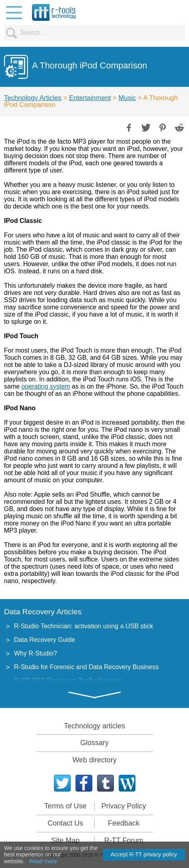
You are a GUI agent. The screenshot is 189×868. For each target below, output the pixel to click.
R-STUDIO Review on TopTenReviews (69, 681)
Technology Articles (33, 98)
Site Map (65, 840)
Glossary (94, 743)
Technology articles (94, 726)
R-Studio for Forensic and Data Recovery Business (86, 667)
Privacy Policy (123, 806)
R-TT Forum (124, 840)
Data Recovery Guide (45, 640)
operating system (46, 386)
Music (127, 98)
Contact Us (65, 823)
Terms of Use (65, 806)
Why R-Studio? (36, 653)
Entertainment (90, 98)
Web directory (94, 760)
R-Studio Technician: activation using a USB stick (84, 626)
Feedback (124, 823)
